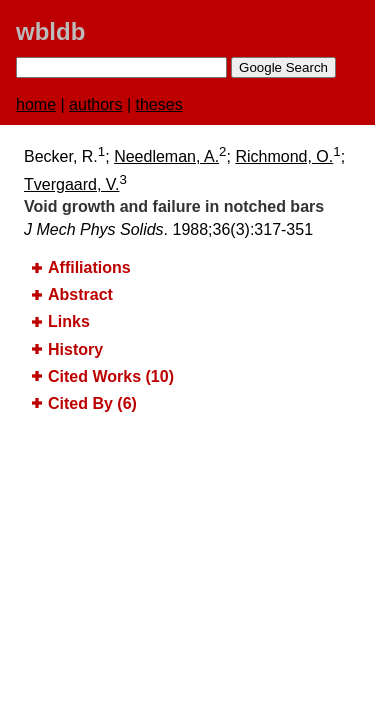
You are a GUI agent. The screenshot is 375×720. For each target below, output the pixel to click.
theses (159, 104)
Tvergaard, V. (71, 184)
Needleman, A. (166, 156)
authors (95, 104)
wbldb (50, 31)
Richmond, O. (284, 156)
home (36, 104)
